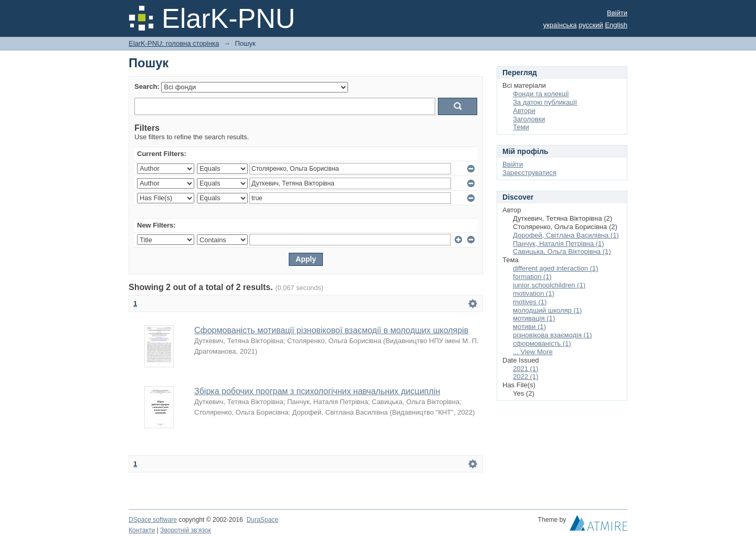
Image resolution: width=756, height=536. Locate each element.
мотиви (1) (529, 327)
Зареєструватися (529, 173)
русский (591, 25)
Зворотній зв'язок (186, 530)
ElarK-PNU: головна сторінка (174, 43)
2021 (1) (526, 369)
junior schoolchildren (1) (549, 285)
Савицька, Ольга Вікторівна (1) (562, 251)
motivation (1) (534, 293)
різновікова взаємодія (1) (552, 335)
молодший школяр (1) (547, 310)
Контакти (142, 530)
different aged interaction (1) (555, 268)
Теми (521, 127)
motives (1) (530, 302)
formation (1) (532, 277)
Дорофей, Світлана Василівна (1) (566, 235)
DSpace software (153, 520)
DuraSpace (262, 520)
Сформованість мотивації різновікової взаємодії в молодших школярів (331, 330)
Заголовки (529, 119)
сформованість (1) (542, 343)
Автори (524, 111)
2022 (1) (526, 377)
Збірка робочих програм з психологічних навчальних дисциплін (317, 391)
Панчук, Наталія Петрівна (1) (558, 244)
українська (560, 25)
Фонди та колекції (541, 94)
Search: (147, 86)
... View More (533, 352)
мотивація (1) (534, 318)
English (616, 25)
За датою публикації (545, 102)
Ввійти (617, 13)
